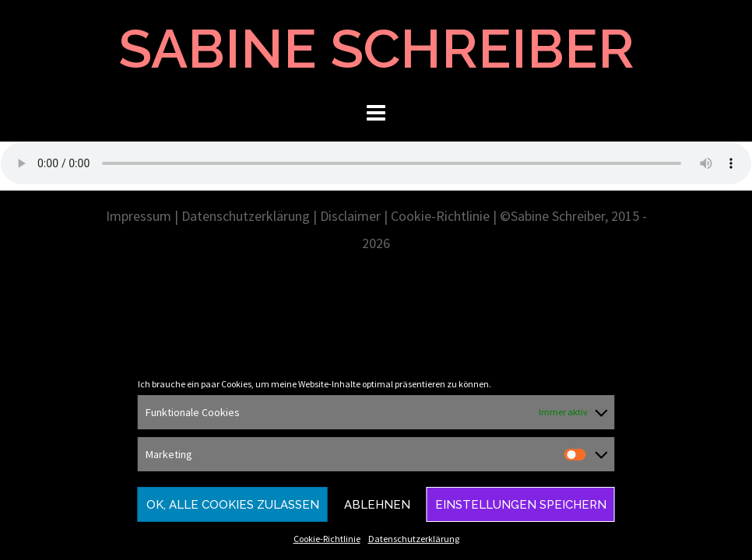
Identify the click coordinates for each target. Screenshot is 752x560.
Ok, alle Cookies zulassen (233, 505)
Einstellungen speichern (521, 505)
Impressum (139, 216)
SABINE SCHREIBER (376, 48)
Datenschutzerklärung (414, 539)
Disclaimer (350, 216)
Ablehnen (377, 505)
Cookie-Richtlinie (327, 539)
